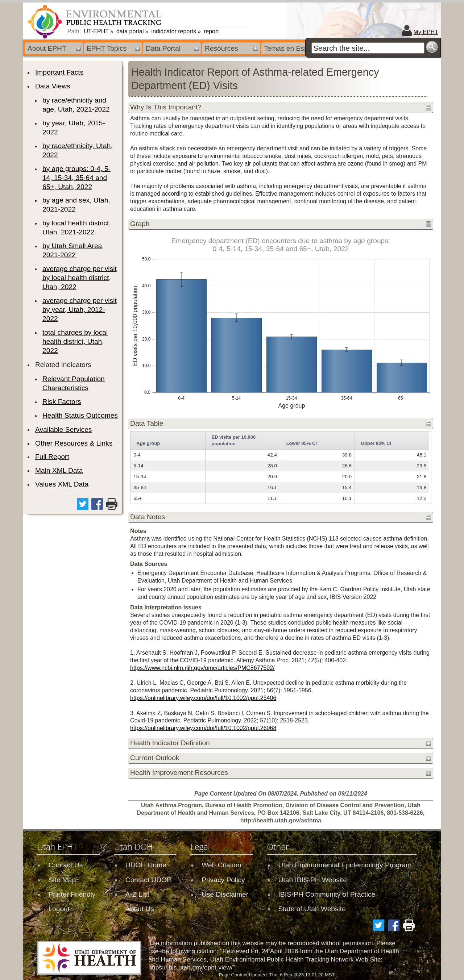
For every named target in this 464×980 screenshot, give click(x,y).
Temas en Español (293, 48)
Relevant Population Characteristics (74, 383)
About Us (140, 909)
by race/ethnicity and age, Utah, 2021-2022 (76, 105)
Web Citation (221, 865)
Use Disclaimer (225, 894)
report (211, 31)
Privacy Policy (223, 880)
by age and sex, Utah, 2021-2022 (76, 205)
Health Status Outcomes (80, 415)
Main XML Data (59, 470)
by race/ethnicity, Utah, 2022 (78, 150)
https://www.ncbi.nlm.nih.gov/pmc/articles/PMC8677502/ (202, 668)
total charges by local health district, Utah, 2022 (75, 341)
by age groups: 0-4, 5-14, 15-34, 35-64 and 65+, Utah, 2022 (76, 178)
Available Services (63, 429)
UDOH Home (146, 865)
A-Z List (137, 894)
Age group (148, 443)
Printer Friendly (72, 894)
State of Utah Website (312, 909)
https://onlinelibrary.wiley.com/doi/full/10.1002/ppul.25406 (203, 698)
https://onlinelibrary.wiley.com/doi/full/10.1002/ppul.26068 (203, 728)
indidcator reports (174, 31)
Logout (59, 909)
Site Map (62, 880)
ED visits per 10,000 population (234, 440)
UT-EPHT (96, 31)
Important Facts (59, 72)
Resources (221, 48)
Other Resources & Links (74, 443)
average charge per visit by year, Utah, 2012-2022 (80, 310)
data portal (130, 31)
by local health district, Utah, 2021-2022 (77, 228)
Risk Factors (62, 402)
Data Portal (163, 48)
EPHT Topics (107, 48)
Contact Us (65, 865)
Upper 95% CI (376, 443)
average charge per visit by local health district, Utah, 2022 (80, 278)
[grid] (280, 468)
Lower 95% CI (302, 443)
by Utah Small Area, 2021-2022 (73, 250)
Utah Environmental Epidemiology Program (345, 865)
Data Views (53, 86)
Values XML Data (62, 484)
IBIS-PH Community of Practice (327, 894)
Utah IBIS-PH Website (313, 880)
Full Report (52, 457)
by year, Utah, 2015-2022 (74, 128)
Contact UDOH (149, 880)
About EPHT (47, 48)
